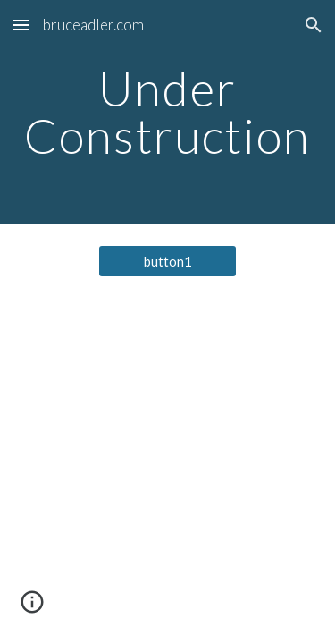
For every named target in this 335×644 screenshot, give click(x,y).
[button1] (167, 261)
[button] (21, 25)
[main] (168, 112)
